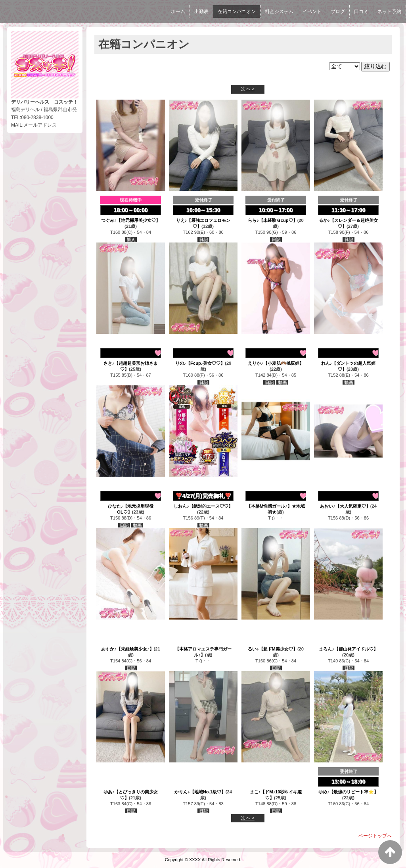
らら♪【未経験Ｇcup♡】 (272, 220)
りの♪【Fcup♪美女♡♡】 (200, 363)
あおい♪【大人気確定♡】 (345, 506)
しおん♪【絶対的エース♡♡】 (203, 506)
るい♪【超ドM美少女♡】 (273, 649)
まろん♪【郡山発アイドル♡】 (348, 649)
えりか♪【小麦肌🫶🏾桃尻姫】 (276, 363)
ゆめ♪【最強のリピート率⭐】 (349, 792)
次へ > (248, 89)
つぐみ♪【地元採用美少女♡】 (131, 220)
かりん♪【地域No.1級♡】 (200, 792)
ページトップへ (375, 836)
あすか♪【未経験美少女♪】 (127, 649)
